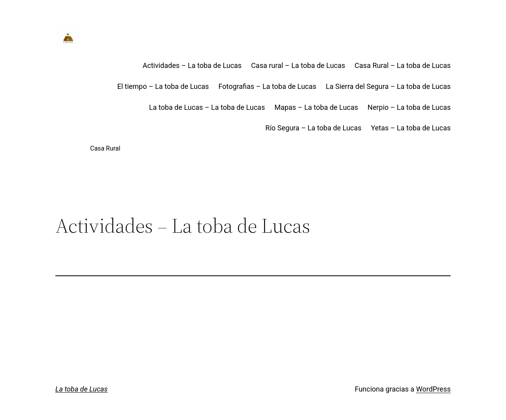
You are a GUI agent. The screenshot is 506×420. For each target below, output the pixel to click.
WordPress (433, 389)
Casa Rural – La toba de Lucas (403, 65)
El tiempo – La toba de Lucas (163, 86)
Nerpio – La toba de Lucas (409, 107)
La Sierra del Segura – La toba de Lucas (388, 86)
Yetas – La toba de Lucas (411, 128)
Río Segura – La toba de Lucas (313, 128)
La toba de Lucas (81, 389)
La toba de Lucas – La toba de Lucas (207, 107)
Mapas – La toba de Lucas (316, 107)
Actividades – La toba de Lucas (192, 65)
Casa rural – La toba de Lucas (298, 65)
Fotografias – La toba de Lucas (267, 86)
